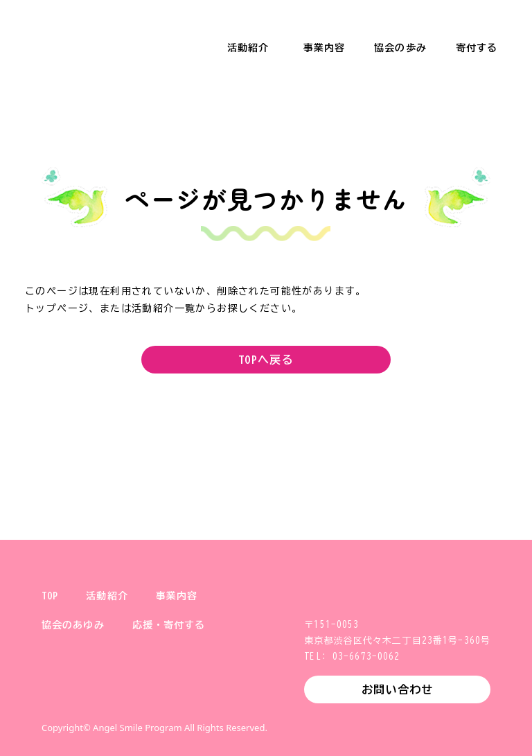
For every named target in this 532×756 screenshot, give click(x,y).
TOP (50, 596)
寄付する (477, 48)
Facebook (141, 696)
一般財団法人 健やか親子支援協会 (83, 35)
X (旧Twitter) (53, 696)
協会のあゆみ (73, 625)
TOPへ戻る (266, 360)
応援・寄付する (169, 625)
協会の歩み (400, 48)
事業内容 (324, 48)
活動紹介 (248, 48)
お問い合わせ (397, 689)
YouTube (186, 696)
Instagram (97, 696)
